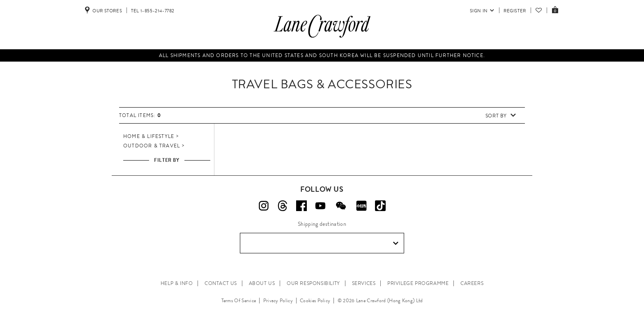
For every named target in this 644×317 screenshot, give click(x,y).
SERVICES (364, 283)
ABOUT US (262, 283)
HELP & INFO (177, 283)
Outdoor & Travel (152, 146)
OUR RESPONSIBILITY (313, 283)
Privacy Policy (278, 301)
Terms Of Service (239, 301)
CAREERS (472, 283)
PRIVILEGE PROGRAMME (418, 283)
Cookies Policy (315, 301)
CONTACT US (221, 283)
